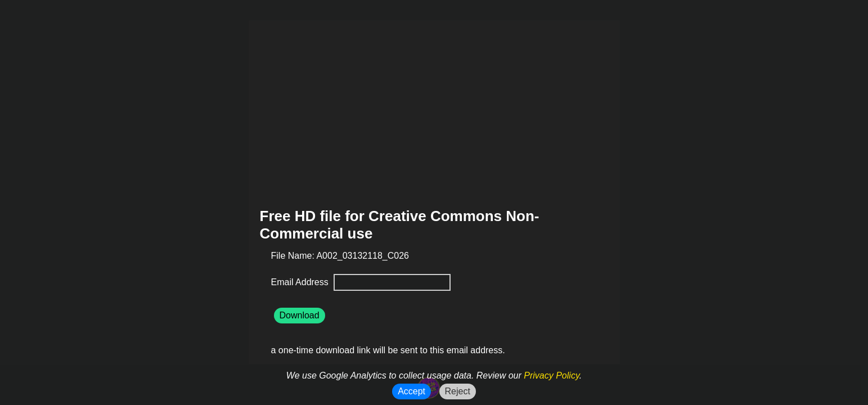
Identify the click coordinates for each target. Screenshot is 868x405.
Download (300, 315)
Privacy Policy (551, 375)
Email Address (301, 282)
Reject (458, 391)
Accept (411, 391)
